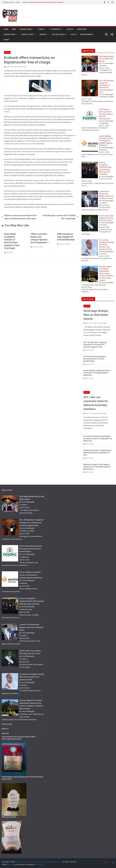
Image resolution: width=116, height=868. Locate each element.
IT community (55, 29)
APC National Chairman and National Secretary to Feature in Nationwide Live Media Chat (98, 438)
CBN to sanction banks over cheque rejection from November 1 (40, 238)
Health (74, 34)
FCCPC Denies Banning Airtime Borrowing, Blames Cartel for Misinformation (95, 359)
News (14, 29)
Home (6, 29)
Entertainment (87, 34)
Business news (26, 29)
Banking (7, 52)
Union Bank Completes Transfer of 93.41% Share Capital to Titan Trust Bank (12, 241)
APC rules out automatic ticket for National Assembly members (96, 403)
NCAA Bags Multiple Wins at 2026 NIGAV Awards (46, 2)
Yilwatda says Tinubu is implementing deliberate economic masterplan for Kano (97, 453)
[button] (33, 29)
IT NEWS (41, 29)
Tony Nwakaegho (21, 67)
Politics (70, 29)
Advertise (5, 733)
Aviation (87, 306)
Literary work (9, 34)
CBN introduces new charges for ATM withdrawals (66, 237)
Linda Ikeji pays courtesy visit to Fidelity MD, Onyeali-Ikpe (60, 217)
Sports (6, 40)
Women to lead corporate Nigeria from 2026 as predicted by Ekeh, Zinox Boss (19, 217)
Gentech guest (28, 34)
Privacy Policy (7, 724)
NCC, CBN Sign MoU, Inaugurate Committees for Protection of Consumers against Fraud (95, 345)
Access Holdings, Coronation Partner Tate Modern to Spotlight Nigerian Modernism (97, 373)
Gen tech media (58, 34)
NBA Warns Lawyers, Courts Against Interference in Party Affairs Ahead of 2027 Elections (97, 467)
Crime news (82, 29)
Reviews (43, 34)
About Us (5, 729)
